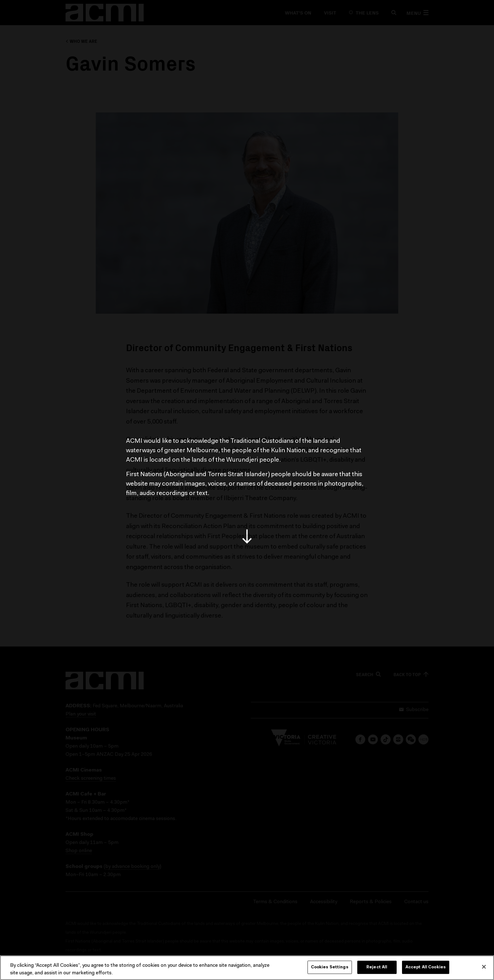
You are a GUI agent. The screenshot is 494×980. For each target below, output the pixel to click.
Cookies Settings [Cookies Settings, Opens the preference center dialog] (330, 968)
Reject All (377, 968)
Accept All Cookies (426, 968)
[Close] (484, 967)
